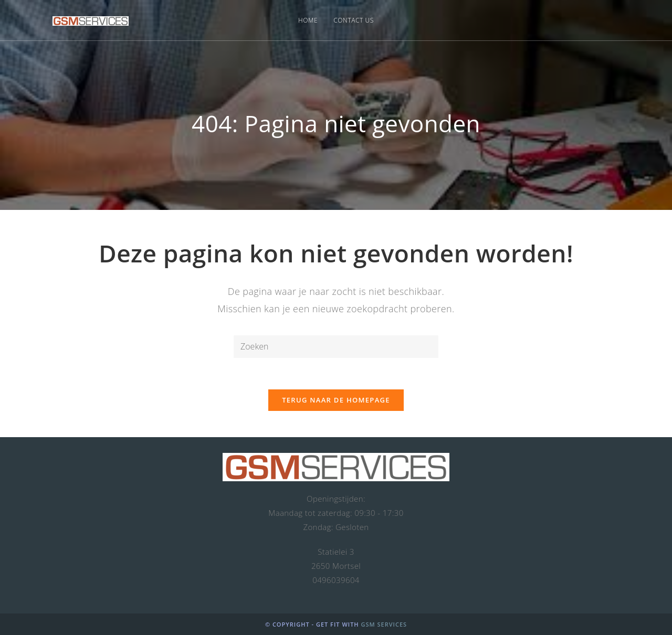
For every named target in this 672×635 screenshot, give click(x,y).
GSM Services (384, 624)
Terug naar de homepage (336, 400)
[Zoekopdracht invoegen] (336, 347)
